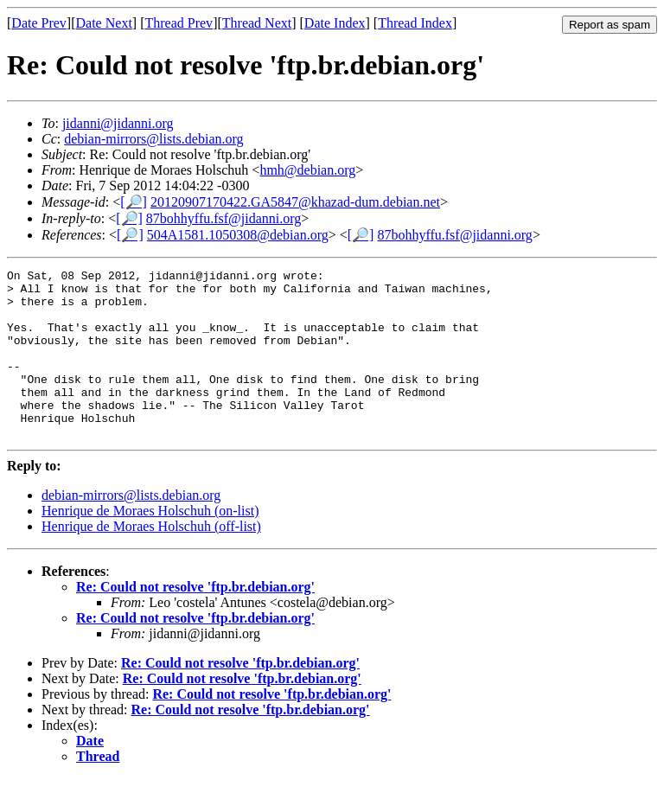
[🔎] (134, 202)
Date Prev (39, 23)
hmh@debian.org (307, 170)
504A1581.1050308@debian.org (238, 235)
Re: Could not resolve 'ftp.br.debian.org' (195, 620)
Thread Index (415, 23)
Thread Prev (179, 23)
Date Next (104, 23)
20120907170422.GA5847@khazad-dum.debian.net (295, 202)
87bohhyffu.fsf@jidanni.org (223, 218)
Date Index (335, 23)
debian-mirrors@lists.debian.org (153, 139)
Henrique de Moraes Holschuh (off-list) (151, 560)
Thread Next (257, 23)
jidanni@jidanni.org (118, 123)
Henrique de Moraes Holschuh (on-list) (150, 544)
